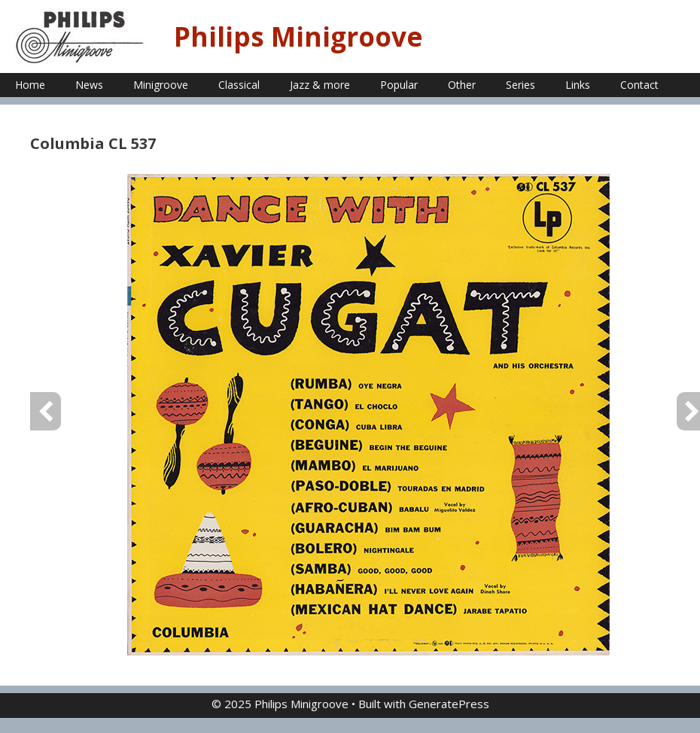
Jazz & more (320, 85)
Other (462, 85)
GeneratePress (449, 704)
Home (30, 85)
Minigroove (161, 85)
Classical (239, 85)
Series (520, 85)
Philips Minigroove (298, 36)
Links (578, 85)
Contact (639, 85)
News (89, 85)
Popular (399, 85)
